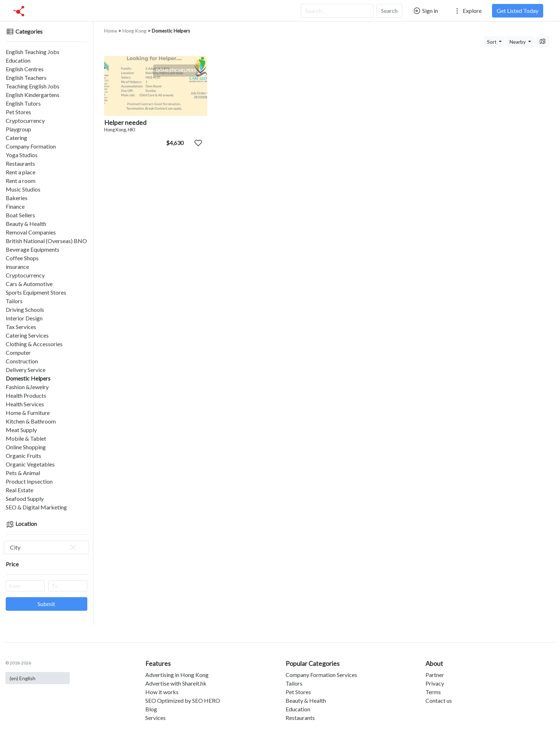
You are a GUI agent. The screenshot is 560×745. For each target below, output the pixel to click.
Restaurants (20, 163)
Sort (492, 42)
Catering (16, 138)
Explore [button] (467, 11)
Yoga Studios (22, 155)
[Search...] (337, 11)
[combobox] (47, 547)
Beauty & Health (26, 224)
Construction (22, 361)
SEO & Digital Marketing (36, 507)
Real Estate (20, 490)
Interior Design (24, 318)
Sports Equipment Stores (36, 292)
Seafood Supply (25, 499)
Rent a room (21, 181)
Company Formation (31, 146)
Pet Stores (18, 112)
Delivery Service (26, 370)
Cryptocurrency (25, 120)
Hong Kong (134, 31)
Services (155, 718)
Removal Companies (31, 232)
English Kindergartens (33, 95)
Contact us (439, 700)
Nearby (518, 42)
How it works (162, 692)
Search (389, 11)
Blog (151, 709)
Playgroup (18, 129)
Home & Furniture (28, 413)
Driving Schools (25, 309)
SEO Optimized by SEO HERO (183, 700)
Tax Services (21, 327)
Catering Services (27, 335)
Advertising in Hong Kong (177, 675)
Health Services (25, 404)
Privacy (435, 683)
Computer (18, 352)
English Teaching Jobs (33, 52)
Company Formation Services (321, 675)
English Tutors (23, 103)
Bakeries (17, 198)
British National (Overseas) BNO (46, 241)
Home (111, 31)
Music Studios (23, 189)
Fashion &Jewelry (27, 387)
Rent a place (21, 172)
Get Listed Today (518, 11)
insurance (17, 267)
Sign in (425, 11)
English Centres (25, 69)
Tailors (14, 301)
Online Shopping (26, 447)
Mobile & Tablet (26, 438)
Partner (435, 675)
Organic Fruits (23, 456)
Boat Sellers (20, 215)
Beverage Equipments (33, 249)
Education (18, 60)
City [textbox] (44, 547)
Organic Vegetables (30, 464)
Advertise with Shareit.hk (176, 683)
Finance (15, 206)
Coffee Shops (22, 258)
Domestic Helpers (28, 378)
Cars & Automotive (29, 284)
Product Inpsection (29, 481)
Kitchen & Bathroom (31, 421)
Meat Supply (21, 430)
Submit (46, 604)
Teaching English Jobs (33, 86)
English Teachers (26, 78)
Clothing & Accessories (34, 344)
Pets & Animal (23, 473)
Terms (433, 692)
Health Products (26, 395)
